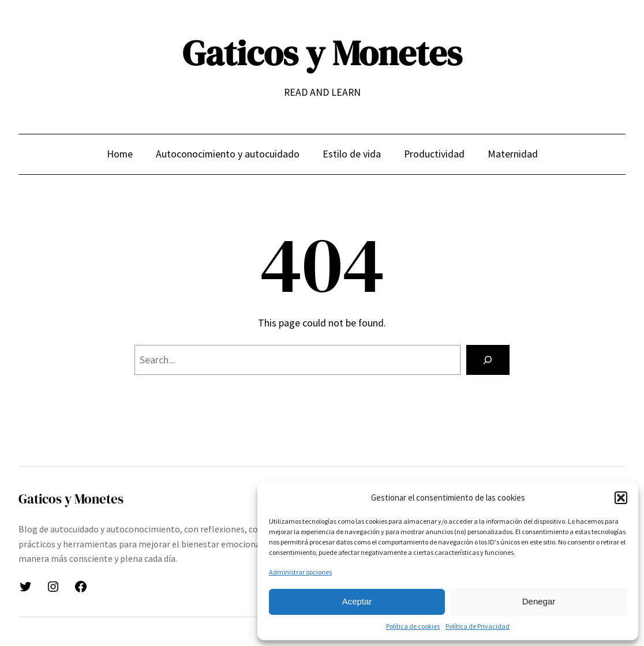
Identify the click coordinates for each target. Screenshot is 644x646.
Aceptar (357, 601)
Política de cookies (413, 626)
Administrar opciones (300, 572)
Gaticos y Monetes (322, 53)
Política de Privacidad (478, 626)
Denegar (539, 601)
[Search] (488, 360)
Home (120, 154)
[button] (621, 498)
